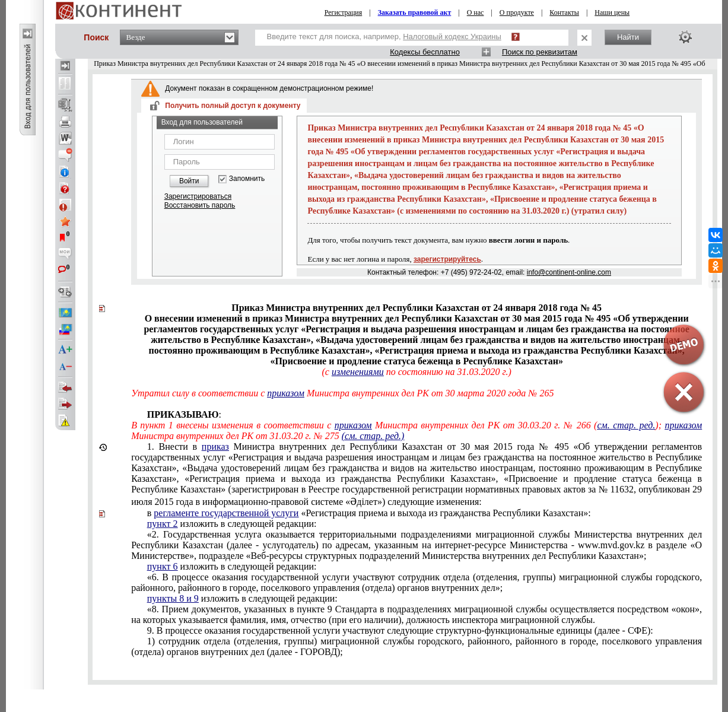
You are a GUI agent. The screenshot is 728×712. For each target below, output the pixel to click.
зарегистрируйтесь (447, 259)
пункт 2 (163, 524)
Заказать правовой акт (415, 12)
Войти (189, 181)
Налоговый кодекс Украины (452, 36)
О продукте (517, 12)
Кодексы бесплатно (425, 52)
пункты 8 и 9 (173, 598)
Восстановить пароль (200, 205)
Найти (628, 37)
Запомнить (247, 179)
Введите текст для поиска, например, (384, 36)
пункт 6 (163, 566)
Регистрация (344, 12)
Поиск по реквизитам (540, 52)
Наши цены (612, 12)
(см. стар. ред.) (373, 436)
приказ (215, 446)
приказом (286, 393)
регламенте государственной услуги (226, 513)
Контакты (564, 12)
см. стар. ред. (626, 425)
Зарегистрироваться (198, 196)
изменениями (358, 372)
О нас (476, 12)
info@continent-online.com (569, 272)
